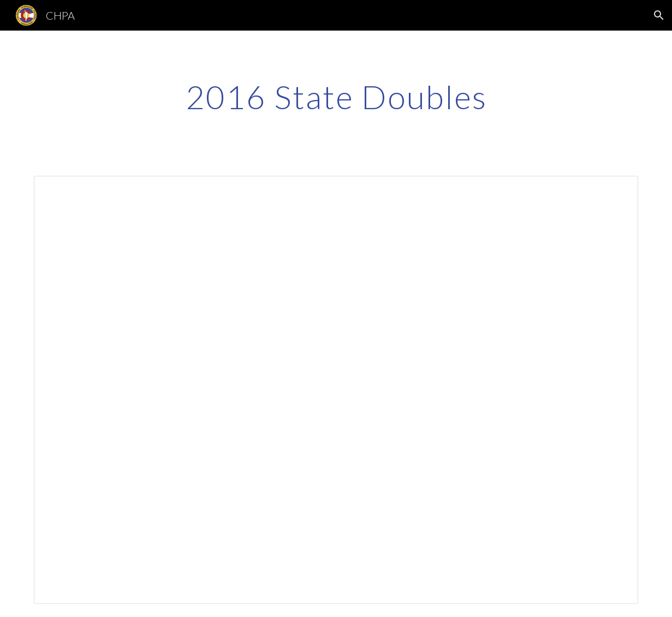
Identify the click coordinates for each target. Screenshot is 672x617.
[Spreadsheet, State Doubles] (336, 390)
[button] (659, 15)
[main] (336, 97)
